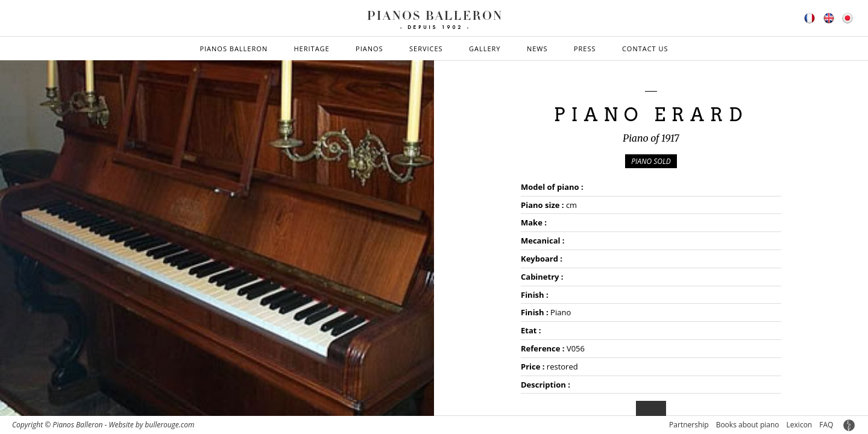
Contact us (645, 49)
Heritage (311, 49)
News (537, 49)
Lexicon (800, 425)
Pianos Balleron (234, 49)
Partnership (689, 425)
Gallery (485, 49)
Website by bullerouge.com (151, 425)
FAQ (826, 425)
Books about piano (748, 425)
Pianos (370, 49)
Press (585, 49)
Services (426, 49)
